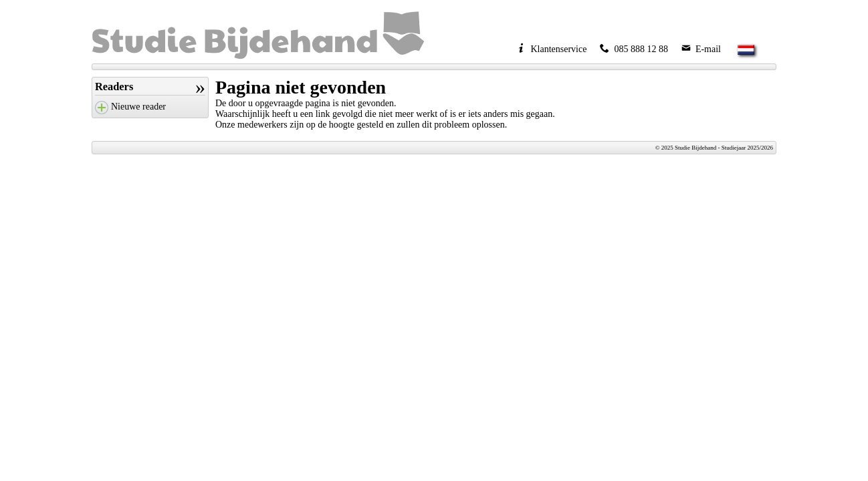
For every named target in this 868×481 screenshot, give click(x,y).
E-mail (701, 49)
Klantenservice (551, 49)
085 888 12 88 (634, 49)
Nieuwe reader (138, 107)
